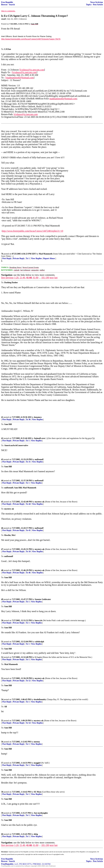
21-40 (22, 278)
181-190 (45, 278)
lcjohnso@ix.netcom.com (26, 114)
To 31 (28, 462)
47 (2, 549)
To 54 (28, 723)
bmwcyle (39, 620)
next (52, 278)
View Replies (36, 258)
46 (2, 528)
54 (2, 699)
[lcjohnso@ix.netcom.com (32, 70)
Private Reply (19, 258)
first (3, 278)
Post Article (98, 5)
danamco (38, 417)
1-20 (16, 278)
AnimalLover (40, 438)
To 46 (28, 573)
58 (2, 792)
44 (2, 481)
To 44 (28, 504)
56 (2, 742)
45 (2, 502)
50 (2, 620)
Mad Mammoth (46, 254)
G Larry (38, 657)
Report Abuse (49, 258)
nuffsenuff (39, 459)
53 (2, 678)
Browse (4, 5)
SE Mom (38, 792)
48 (2, 570)
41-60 (29, 278)
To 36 (28, 419)
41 (2, 417)
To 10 (28, 552)
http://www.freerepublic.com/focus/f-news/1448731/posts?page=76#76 (31, 39)
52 (2, 657)
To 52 (28, 681)
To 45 (28, 530)
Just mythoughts (41, 813)
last (56, 278)
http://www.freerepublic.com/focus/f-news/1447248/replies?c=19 (33, 231)
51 (2, 642)
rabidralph (39, 642)
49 (2, 599)
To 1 (28, 258)
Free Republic (7, 2)
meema (37, 742)
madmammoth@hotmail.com (63, 99)
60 (2, 834)
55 (2, 721)
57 (2, 763)
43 (2, 459)
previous (10, 278)
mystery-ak (40, 502)
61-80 (36, 278)
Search (12, 5)
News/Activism (97, 2)
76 (2, 254)
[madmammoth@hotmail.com (20, 78)
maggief (37, 763)
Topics (89, 5)
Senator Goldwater (43, 599)
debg (36, 834)
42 (2, 438)
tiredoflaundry (40, 699)
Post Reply (7, 258)
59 (2, 813)
